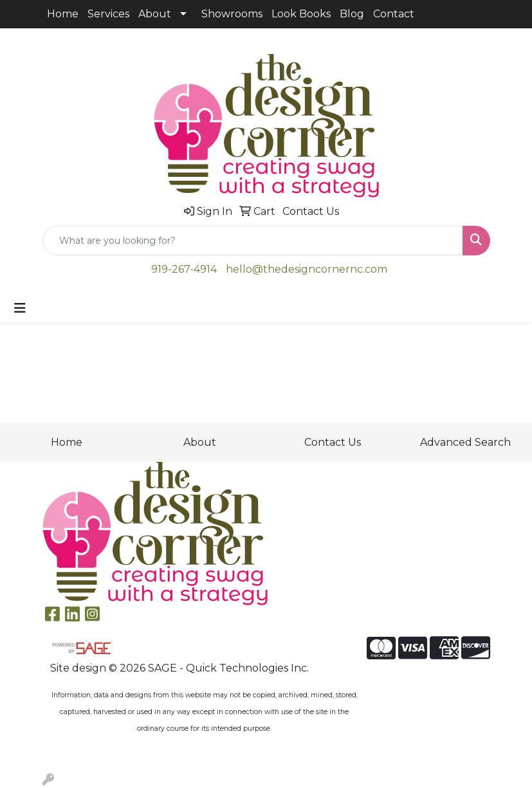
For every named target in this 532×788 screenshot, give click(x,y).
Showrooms (232, 14)
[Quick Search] (253, 241)
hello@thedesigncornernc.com (307, 269)
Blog (352, 14)
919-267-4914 (184, 269)
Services (108, 14)
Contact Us (333, 442)
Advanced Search (465, 442)
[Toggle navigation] (20, 308)
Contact (394, 14)
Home (63, 14)
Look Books (301, 14)
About (155, 14)
